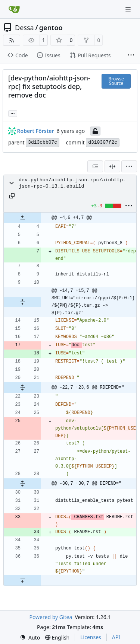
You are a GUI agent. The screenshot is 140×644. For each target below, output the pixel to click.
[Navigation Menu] (129, 9)
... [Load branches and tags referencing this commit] (13, 113)
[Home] (14, 9)
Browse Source (116, 81)
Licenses (91, 637)
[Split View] (112, 166)
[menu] (129, 166)
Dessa (24, 28)
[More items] (131, 55)
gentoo (51, 28)
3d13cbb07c (43, 142)
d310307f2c (103, 142)
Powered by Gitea (51, 617)
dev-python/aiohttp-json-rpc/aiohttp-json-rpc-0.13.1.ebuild (72, 183)
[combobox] (95, 166)
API (116, 637)
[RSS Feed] (12, 40)
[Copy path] (12, 196)
